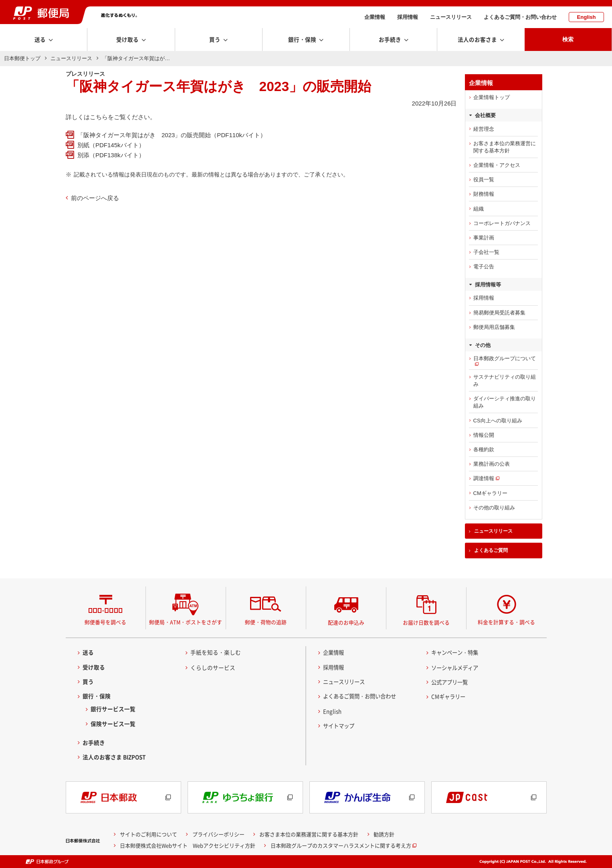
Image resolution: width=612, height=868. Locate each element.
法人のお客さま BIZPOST (114, 757)
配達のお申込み (346, 622)
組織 (479, 209)
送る (88, 652)
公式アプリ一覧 (451, 682)
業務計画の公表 (492, 464)
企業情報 (375, 17)
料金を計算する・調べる (506, 622)
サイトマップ (340, 726)
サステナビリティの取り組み (505, 380)
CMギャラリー (490, 493)
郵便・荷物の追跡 (266, 622)
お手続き (94, 742)
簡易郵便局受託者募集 (499, 313)
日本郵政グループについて (505, 358)
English (587, 17)
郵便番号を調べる (105, 622)
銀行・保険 (97, 696)
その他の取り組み (494, 508)
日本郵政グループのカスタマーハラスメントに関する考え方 (341, 845)
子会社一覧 (486, 252)
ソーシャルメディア (456, 667)
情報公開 (484, 435)
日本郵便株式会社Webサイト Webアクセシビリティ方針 (188, 845)
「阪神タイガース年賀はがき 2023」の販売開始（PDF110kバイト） (172, 135)
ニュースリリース (451, 17)
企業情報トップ (492, 97)
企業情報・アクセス (497, 165)
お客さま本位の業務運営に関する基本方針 (505, 147)
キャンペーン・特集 (456, 652)
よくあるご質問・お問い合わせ (520, 17)
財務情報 (484, 194)
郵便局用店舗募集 (494, 327)
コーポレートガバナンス (502, 223)
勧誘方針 (384, 834)
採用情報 (408, 17)
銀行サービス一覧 (113, 709)
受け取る (94, 667)
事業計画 (484, 238)
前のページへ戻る (95, 198)
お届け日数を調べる (426, 622)
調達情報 (484, 478)
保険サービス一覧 (113, 724)
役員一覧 (484, 179)
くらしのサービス (213, 667)
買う (88, 681)
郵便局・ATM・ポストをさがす (186, 622)
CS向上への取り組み (498, 421)
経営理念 (484, 129)
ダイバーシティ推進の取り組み (505, 402)
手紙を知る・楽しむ (216, 652)
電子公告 (484, 267)
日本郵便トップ (22, 58)
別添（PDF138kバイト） (111, 155)
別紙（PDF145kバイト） (111, 145)
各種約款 (484, 449)
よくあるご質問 (491, 550)
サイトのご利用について (148, 834)
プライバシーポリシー (218, 834)
